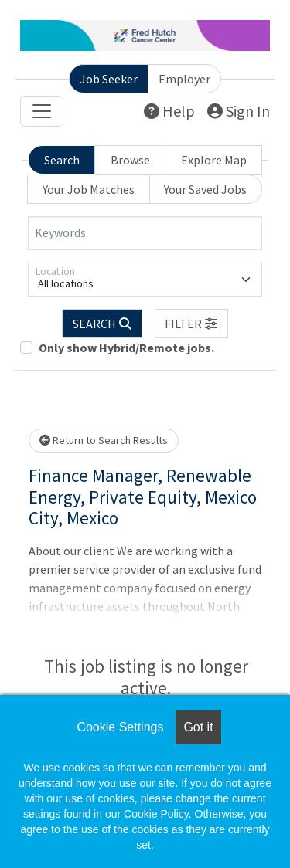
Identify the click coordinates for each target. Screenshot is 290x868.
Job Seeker (109, 79)
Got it (198, 727)
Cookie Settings (120, 727)
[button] (192, 324)
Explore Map (214, 160)
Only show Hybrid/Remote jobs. (126, 348)
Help (169, 111)
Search (62, 160)
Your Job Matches (89, 189)
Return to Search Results (104, 440)
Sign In (239, 111)
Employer (184, 79)
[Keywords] (145, 233)
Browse (130, 160)
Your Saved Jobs (205, 189)
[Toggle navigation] (42, 111)
